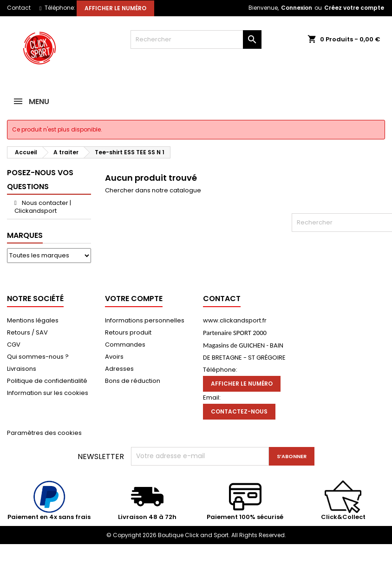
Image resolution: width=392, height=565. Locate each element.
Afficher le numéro (115, 8)
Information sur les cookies (48, 393)
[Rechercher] (196, 39)
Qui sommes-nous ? (38, 357)
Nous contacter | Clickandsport (43, 207)
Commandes (125, 345)
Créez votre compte (354, 8)
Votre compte (134, 299)
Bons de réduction (133, 381)
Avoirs (114, 357)
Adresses (119, 369)
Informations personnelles (145, 320)
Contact (19, 8)
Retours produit (128, 332)
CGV (14, 345)
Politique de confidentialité (47, 381)
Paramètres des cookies (44, 433)
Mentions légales (33, 320)
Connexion (297, 8)
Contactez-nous (239, 411)
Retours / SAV (27, 332)
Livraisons (22, 369)
